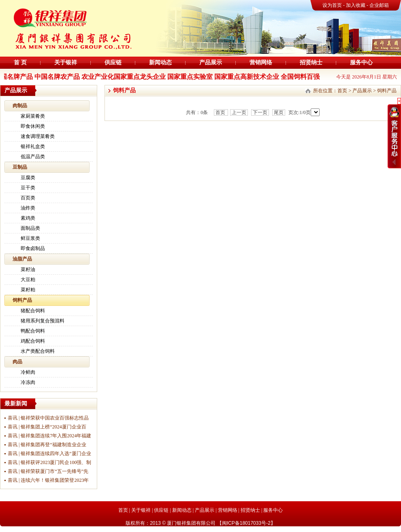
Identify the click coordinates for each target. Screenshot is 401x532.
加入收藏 (356, 5)
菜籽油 (28, 269)
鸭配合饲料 (33, 331)
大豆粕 (28, 280)
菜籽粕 (28, 290)
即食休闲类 (33, 126)
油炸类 (28, 208)
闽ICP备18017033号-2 (246, 523)
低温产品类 (33, 157)
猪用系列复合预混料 (43, 321)
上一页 (239, 112)
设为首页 (332, 5)
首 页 (20, 63)
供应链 (113, 63)
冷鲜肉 (28, 372)
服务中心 (361, 63)
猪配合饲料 (33, 311)
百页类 (28, 198)
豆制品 (20, 167)
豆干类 (28, 188)
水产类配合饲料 (38, 351)
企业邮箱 (379, 5)
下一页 (260, 112)
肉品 (17, 362)
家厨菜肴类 (33, 116)
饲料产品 (22, 300)
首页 (342, 91)
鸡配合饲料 (33, 341)
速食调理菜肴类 (38, 136)
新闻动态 (160, 63)
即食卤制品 (33, 248)
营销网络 (261, 63)
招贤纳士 (311, 63)
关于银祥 (66, 63)
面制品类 (30, 228)
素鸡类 (28, 218)
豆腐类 (28, 178)
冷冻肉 (28, 382)
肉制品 (20, 106)
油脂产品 (22, 259)
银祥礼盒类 (33, 146)
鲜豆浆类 (30, 238)
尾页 (279, 112)
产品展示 (211, 63)
